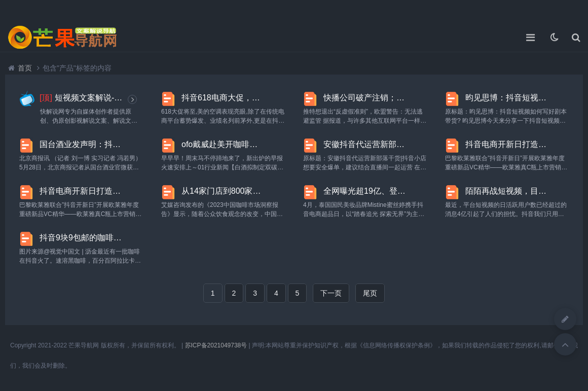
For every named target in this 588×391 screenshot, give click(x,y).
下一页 (331, 293)
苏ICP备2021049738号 (216, 345)
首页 (25, 68)
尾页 (370, 293)
